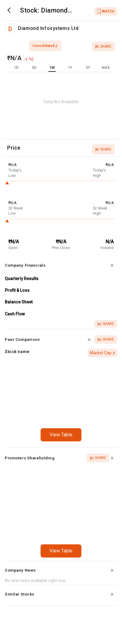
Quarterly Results (22, 279)
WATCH (106, 11)
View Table (61, 435)
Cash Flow (15, 314)
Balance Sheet (19, 302)
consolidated (45, 46)
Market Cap (102, 353)
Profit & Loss (17, 290)
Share (103, 46)
